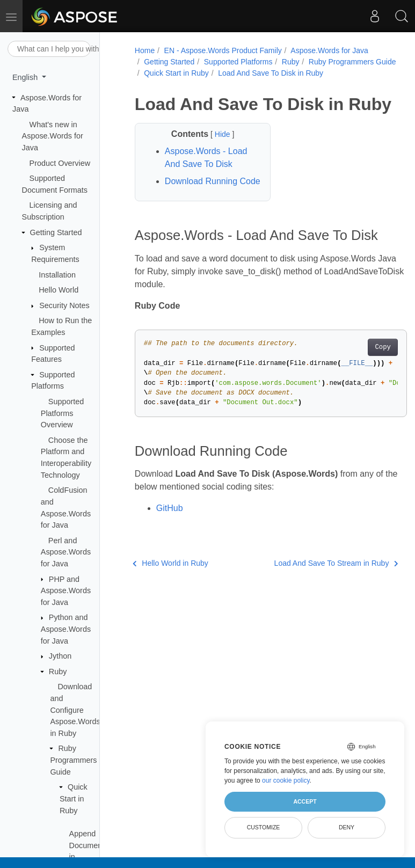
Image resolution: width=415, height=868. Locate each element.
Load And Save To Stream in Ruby (336, 563)
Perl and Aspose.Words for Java (66, 552)
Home (145, 50)
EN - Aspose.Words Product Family (223, 50)
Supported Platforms (238, 62)
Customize (264, 827)
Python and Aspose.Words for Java (66, 629)
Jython (60, 656)
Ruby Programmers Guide (73, 760)
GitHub (170, 508)
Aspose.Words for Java (329, 50)
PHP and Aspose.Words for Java (66, 591)
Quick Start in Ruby (74, 798)
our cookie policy (286, 781)
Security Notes (64, 305)
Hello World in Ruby (170, 563)
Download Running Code (213, 181)
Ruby (58, 672)
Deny (347, 827)
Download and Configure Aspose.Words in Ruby (75, 710)
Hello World (59, 290)
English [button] (26, 77)
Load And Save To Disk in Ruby (271, 73)
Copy (383, 347)
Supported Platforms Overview (62, 413)
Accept (305, 801)
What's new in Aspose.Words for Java (53, 136)
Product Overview (60, 163)
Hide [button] (224, 134)
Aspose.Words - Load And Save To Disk (206, 158)
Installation (57, 275)
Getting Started (56, 232)
